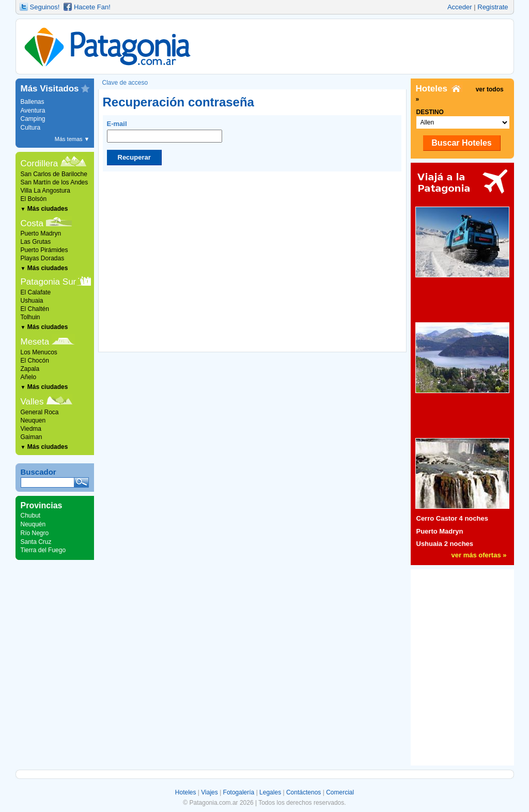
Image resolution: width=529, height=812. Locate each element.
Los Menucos (39, 352)
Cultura (31, 128)
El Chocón (35, 361)
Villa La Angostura (46, 191)
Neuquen (33, 420)
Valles (32, 402)
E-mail (165, 131)
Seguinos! (45, 7)
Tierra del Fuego (43, 550)
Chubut (31, 516)
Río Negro (35, 533)
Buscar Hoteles (462, 143)
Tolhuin (30, 317)
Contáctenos (304, 792)
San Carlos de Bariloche (54, 174)
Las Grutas (36, 242)
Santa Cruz (36, 542)
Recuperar (134, 157)
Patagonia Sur (49, 282)
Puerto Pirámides (44, 250)
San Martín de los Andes (55, 182)
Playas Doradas (43, 258)
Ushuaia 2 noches (445, 544)
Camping (33, 119)
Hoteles (186, 792)
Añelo (29, 377)
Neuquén (33, 524)
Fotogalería (239, 792)
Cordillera (40, 163)
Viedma (31, 429)
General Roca (40, 412)
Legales (270, 792)
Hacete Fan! (92, 7)
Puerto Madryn (41, 233)
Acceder (460, 7)
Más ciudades (44, 209)
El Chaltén (35, 309)
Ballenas (33, 102)
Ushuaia (32, 301)
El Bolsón (34, 199)
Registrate (493, 7)
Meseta (35, 342)
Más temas (72, 139)
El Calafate (36, 292)
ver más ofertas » (479, 555)
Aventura (33, 111)
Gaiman (32, 437)
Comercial (340, 792)
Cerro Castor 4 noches (452, 518)
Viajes (209, 792)
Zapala (30, 369)
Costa (32, 223)
